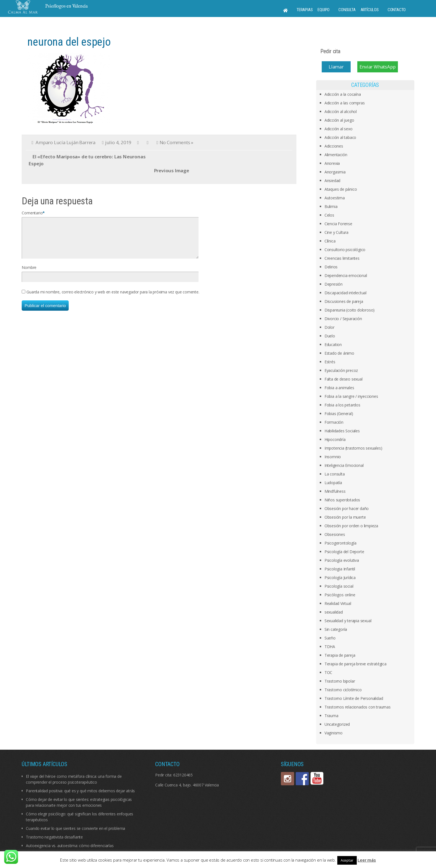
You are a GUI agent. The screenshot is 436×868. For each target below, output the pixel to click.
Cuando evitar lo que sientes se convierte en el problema (75, 828)
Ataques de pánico (341, 189)
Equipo (324, 10)
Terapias (305, 10)
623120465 (183, 775)
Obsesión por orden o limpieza (351, 526)
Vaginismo (334, 733)
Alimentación (336, 155)
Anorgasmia (335, 172)
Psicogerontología (340, 543)
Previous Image (172, 171)
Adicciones (334, 146)
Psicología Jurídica (340, 578)
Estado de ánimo (339, 353)
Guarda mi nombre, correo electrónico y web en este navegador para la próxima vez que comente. (113, 299)
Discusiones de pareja (344, 301)
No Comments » (176, 142)
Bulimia (331, 206)
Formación (334, 422)
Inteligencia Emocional (344, 465)
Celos (329, 215)
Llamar (336, 67)
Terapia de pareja (340, 655)
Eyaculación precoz (341, 370)
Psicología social (339, 586)
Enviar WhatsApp (377, 67)
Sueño (330, 638)
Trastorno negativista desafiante (54, 837)
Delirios (331, 267)
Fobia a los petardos (342, 405)
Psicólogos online (340, 595)
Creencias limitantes (342, 258)
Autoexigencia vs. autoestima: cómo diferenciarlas (70, 846)
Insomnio (333, 457)
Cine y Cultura (336, 232)
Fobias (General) (339, 414)
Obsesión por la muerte (345, 517)
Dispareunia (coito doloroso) (350, 310)
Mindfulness (335, 491)
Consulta (347, 10)
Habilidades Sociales (342, 431)
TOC (328, 672)
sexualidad (334, 612)
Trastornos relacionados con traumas (358, 707)
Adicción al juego (339, 120)
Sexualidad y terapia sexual (348, 621)
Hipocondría (335, 439)
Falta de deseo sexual (344, 379)
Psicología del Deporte (344, 552)
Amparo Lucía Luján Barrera (65, 142)
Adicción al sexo (339, 129)
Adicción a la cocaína (343, 94)
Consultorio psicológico (345, 250)
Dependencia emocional (346, 275)
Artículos (370, 10)
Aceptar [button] (347, 860)
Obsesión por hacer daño (347, 508)
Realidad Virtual (338, 603)
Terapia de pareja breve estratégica (356, 664)
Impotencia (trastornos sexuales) (353, 448)
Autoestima (335, 198)
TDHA (330, 647)
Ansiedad (332, 181)
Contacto (397, 10)
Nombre (29, 274)
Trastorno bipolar (340, 681)
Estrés (330, 362)
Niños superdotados (342, 500)
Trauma (331, 716)
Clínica (330, 241)
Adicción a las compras (345, 103)
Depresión (334, 284)
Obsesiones (335, 534)
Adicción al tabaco (340, 137)
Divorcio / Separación (343, 319)
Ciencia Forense (338, 224)
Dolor (330, 327)
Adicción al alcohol (341, 111)
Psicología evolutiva (342, 560)
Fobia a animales (339, 388)
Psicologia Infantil (340, 569)
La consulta (335, 474)
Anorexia (332, 163)
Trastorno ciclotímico (343, 690)
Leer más (367, 860)
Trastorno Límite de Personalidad (354, 698)
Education (333, 344)
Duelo (330, 336)
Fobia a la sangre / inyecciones (351, 396)
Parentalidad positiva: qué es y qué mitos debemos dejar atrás (80, 791)
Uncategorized (337, 724)
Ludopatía (333, 483)
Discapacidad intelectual (345, 293)
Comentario (32, 213)
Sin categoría (336, 629)
